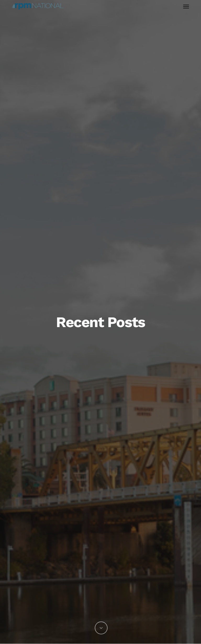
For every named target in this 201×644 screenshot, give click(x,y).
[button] (186, 6)
